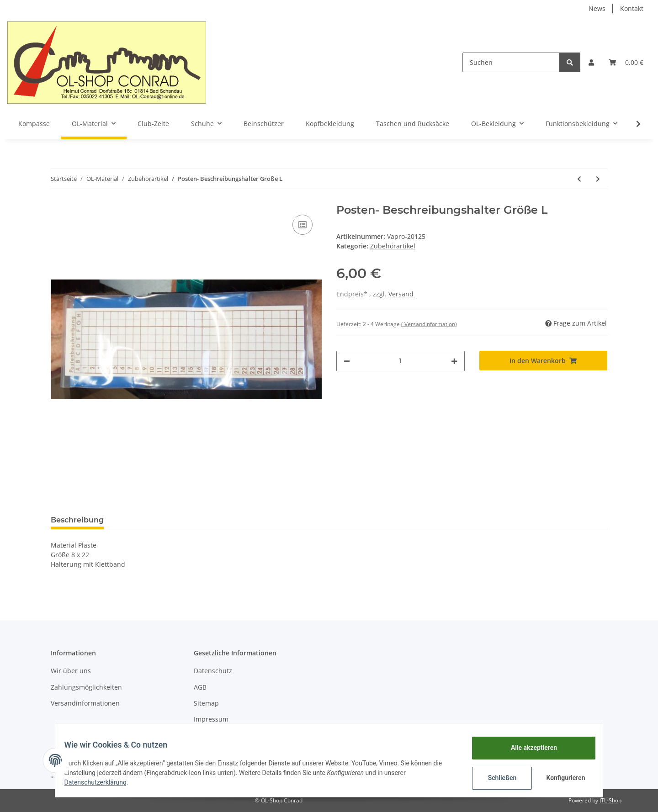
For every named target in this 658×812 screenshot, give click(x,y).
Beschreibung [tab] (77, 520)
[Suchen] (511, 62)
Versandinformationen (85, 703)
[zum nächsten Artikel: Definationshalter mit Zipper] (598, 179)
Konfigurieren (561, 778)
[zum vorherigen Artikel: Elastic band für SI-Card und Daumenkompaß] (579, 179)
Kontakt (632, 8)
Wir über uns (71, 671)
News (597, 8)
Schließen (496, 778)
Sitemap (206, 703)
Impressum (211, 719)
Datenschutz (213, 671)
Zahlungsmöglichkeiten (86, 687)
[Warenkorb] (626, 62)
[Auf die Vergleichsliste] (302, 225)
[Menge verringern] (347, 361)
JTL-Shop (610, 800)
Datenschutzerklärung (101, 782)
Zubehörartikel (393, 246)
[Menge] (401, 361)
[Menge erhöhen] (454, 361)
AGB (200, 687)
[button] (591, 62)
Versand (401, 294)
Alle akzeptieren (528, 748)
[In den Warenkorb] (544, 361)
